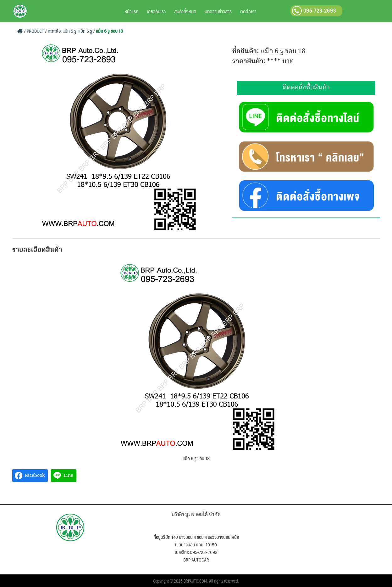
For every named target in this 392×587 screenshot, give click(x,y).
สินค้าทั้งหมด (185, 11)
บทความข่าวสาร (218, 11)
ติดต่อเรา (248, 11)
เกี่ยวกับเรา (156, 11)
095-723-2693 (314, 11)
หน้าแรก (131, 11)
